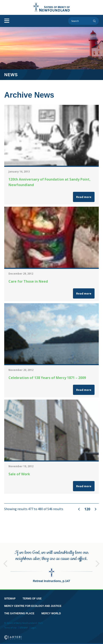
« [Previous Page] (79, 509)
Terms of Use (10, 625)
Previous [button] (5, 559)
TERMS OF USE (32, 596)
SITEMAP (10, 596)
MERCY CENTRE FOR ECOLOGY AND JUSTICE (33, 604)
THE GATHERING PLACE (19, 611)
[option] (51, 564)
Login (33, 625)
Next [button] (98, 559)
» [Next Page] (96, 509)
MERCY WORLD (51, 611)
